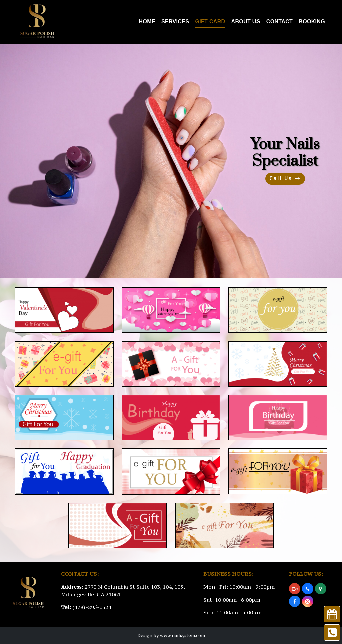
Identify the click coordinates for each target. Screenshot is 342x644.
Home (147, 22)
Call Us (285, 179)
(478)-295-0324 (92, 607)
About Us (246, 22)
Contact (279, 22)
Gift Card (210, 22)
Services (175, 22)
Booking (312, 22)
